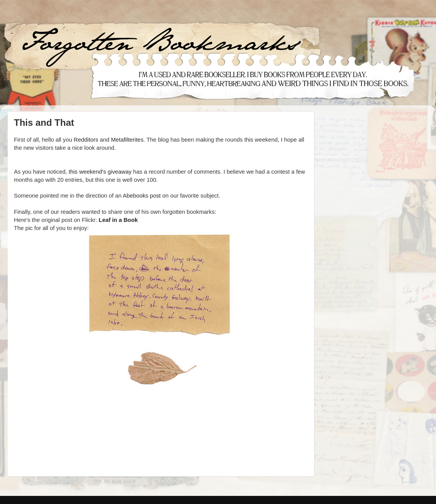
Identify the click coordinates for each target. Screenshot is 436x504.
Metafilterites (127, 140)
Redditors (86, 140)
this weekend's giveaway (100, 172)
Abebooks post (142, 196)
